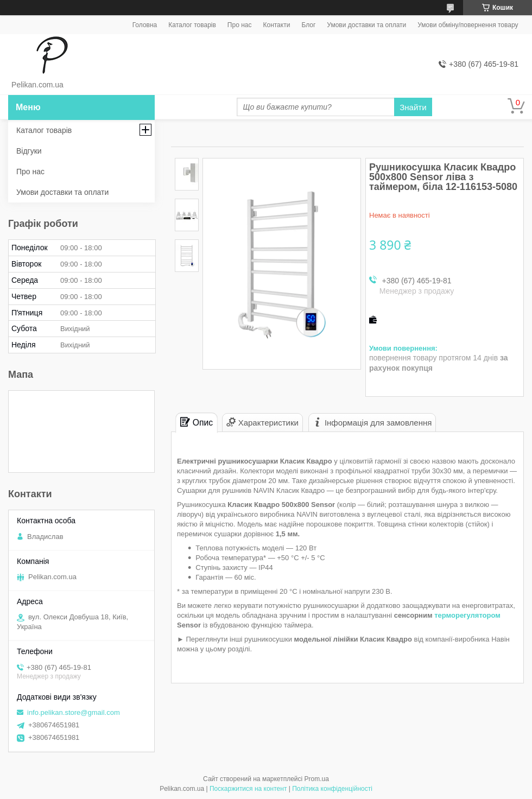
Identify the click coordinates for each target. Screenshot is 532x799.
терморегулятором (467, 615)
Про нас (240, 25)
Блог (308, 25)
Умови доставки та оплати (366, 25)
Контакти (276, 25)
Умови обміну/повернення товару (468, 25)
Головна (145, 25)
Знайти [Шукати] (413, 107)
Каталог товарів (192, 25)
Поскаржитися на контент (248, 789)
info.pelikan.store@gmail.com (74, 712)
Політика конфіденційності (332, 789)
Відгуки (29, 151)
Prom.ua (317, 779)
